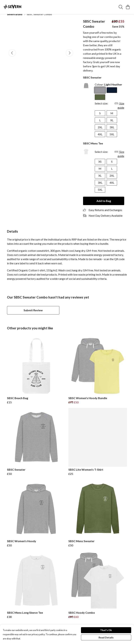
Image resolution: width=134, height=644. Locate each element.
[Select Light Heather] (100, 94)
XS (100, 166)
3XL (112, 131)
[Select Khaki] (100, 101)
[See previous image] (12, 57)
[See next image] (69, 57)
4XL (100, 138)
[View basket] (128, 7)
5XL (112, 138)
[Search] (121, 7)
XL (112, 124)
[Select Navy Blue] (112, 94)
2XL (100, 131)
